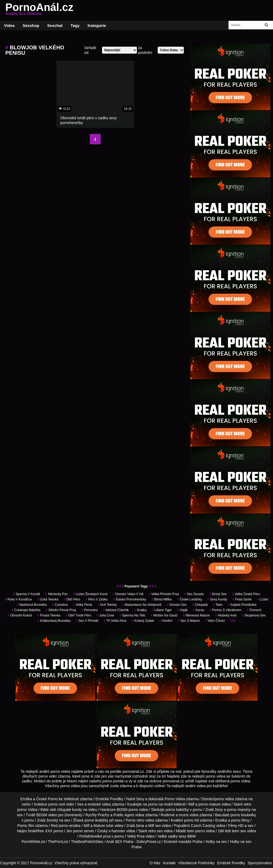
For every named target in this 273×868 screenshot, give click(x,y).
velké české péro (246, 594)
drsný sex (218, 594)
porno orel (57, 804)
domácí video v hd (128, 594)
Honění (166, 621)
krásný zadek (143, 621)
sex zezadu (194, 594)
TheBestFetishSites (87, 842)
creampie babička (26, 610)
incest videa (189, 815)
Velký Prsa (136, 836)
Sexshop (31, 25)
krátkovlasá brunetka (54, 621)
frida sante (242, 599)
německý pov (56, 594)
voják (182, 610)
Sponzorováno (260, 863)
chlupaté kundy (70, 810)
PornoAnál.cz (39, 10)
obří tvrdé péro (78, 615)
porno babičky (177, 810)
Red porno (60, 826)
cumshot (60, 605)
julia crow (105, 615)
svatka (140, 610)
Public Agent (124, 815)
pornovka (89, 610)
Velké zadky (168, 836)
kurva (198, 610)
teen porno (196, 831)
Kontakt (169, 863)
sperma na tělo (132, 615)
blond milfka (162, 599)
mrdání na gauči (164, 615)
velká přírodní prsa (164, 594)
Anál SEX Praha (120, 842)
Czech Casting (203, 826)
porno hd (191, 820)
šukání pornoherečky (130, 599)
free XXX (45, 831)
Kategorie (97, 25)
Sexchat (55, 25)
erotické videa (99, 804)
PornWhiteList (33, 842)
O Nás (155, 863)
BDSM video (47, 815)
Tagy (75, 25)
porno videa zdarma (231, 799)
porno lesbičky (97, 820)
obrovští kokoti (20, 615)
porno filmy (240, 820)
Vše (233, 621)
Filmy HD (236, 826)
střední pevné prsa (61, 610)
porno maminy (239, 810)
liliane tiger (162, 610)
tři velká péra (115, 621)
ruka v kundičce (18, 599)
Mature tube (103, 826)
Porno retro (135, 820)
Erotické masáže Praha (183, 842)
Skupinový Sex (254, 615)
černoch (254, 610)
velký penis (83, 605)
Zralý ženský (48, 820)
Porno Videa (175, 799)
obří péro (72, 599)
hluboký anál (226, 615)
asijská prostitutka (242, 605)
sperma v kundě (27, 594)
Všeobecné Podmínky (196, 863)
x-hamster (117, 831)
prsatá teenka (49, 615)
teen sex (239, 831)
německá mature (196, 615)
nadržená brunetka (32, 605)
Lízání (263, 599)
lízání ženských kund (90, 594)
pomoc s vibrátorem (225, 610)
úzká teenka (48, 599)
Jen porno (74, 831)
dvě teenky (107, 605)
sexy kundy (217, 599)
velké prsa (102, 836)
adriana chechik (116, 610)
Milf (151, 826)
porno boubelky (243, 815)
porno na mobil (160, 804)
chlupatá (200, 605)
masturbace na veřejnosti (142, 605)
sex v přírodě (87, 621)
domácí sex (177, 605)
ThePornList (58, 842)
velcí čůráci (215, 621)
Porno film (26, 826)
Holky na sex (216, 842)
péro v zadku (97, 599)
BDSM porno (127, 810)
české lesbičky (189, 599)
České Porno (47, 799)
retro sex (155, 831)
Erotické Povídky (109, 799)
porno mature (209, 804)
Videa (9, 25)
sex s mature (189, 621)
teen (218, 605)
